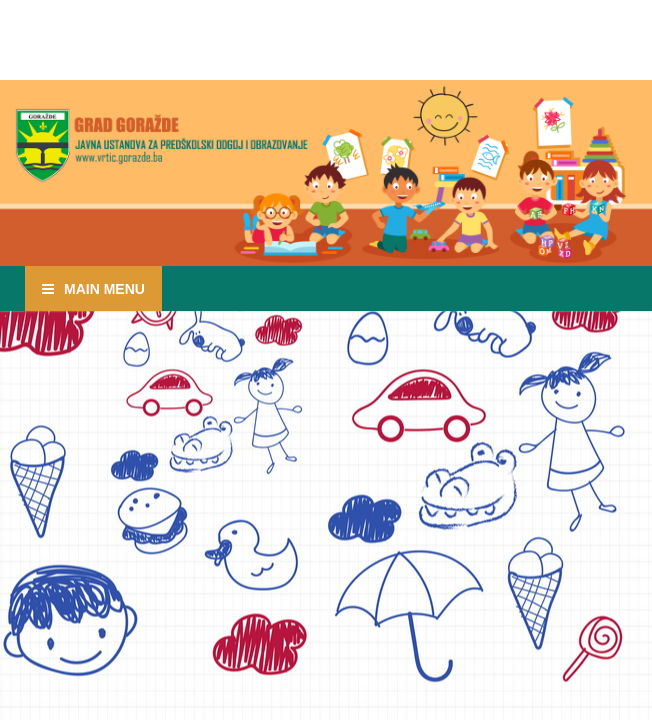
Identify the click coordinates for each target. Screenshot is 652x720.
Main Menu (104, 289)
